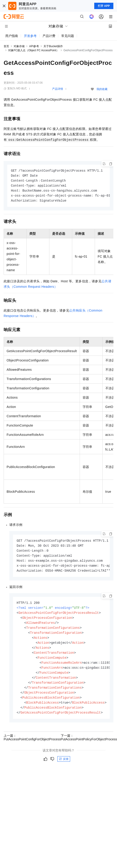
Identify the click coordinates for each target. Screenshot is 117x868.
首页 (6, 46)
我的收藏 (102, 89)
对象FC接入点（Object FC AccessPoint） (34, 50)
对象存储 (19, 46)
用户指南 (12, 36)
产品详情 (58, 89)
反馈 (64, 767)
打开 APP (104, 6)
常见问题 (68, 36)
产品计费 (49, 36)
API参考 (34, 46)
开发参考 (30, 36)
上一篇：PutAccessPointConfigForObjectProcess (32, 746)
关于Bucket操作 (53, 46)
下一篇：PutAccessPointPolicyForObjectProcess (89, 746)
